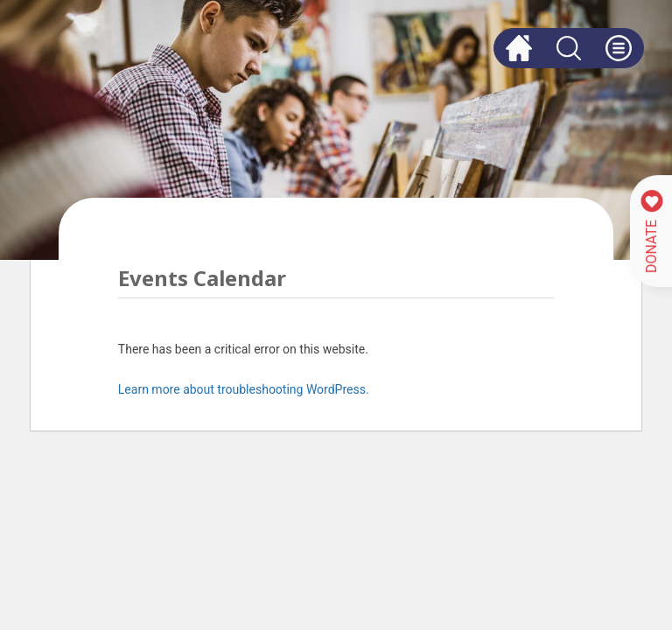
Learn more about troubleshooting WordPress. (244, 389)
